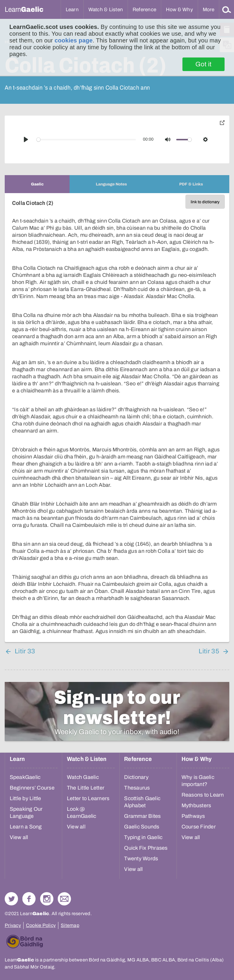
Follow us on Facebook (29, 899)
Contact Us (64, 899)
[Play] (26, 139)
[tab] (37, 184)
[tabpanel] (117, 418)
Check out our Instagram (47, 899)
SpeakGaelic (25, 777)
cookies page (74, 40)
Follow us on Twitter (11, 899)
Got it (203, 64)
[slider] (86, 140)
